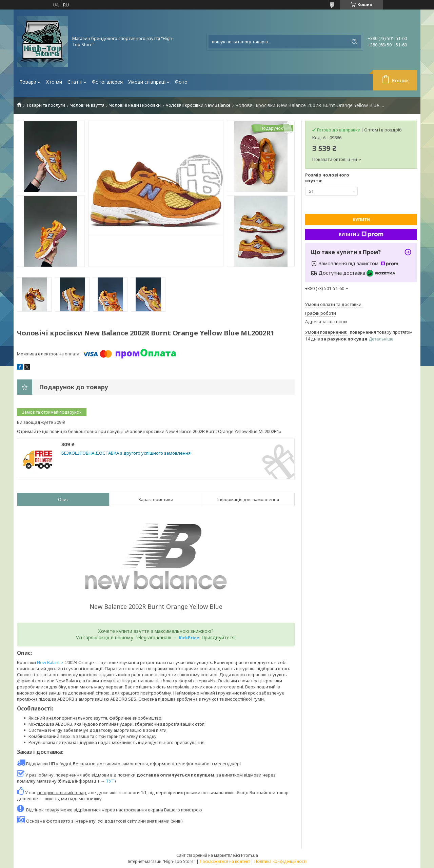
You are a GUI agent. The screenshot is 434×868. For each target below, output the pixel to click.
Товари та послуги (46, 105)
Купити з (361, 234)
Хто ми (54, 82)
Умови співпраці (147, 82)
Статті (75, 82)
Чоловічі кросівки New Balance (198, 105)
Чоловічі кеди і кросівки (135, 105)
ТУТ (110, 781)
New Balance (50, 662)
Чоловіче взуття (87, 105)
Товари (28, 82)
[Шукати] (354, 42)
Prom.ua (250, 855)
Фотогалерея (107, 82)
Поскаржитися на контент (225, 861)
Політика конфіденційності (280, 861)
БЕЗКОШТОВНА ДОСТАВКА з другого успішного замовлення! (126, 453)
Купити (361, 220)
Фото (181, 82)
